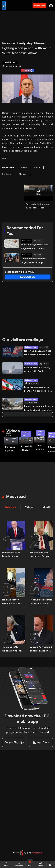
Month (47, 507)
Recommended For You (25, 231)
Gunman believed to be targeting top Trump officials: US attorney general (33, 261)
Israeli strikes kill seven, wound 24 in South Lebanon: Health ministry (38, 370)
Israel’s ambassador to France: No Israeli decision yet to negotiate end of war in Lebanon (38, 389)
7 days (29, 507)
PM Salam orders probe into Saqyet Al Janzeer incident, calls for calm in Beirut (41, 555)
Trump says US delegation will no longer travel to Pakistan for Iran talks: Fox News (12, 649)
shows (40, 864)
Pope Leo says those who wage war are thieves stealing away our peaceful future (35, 247)
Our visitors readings (23, 340)
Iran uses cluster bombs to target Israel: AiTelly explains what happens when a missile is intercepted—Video (12, 449)
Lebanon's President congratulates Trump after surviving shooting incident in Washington (41, 649)
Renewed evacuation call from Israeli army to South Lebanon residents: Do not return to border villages (38, 353)
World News (27, 241)
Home (6, 864)
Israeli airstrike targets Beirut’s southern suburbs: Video (40, 448)
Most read (16, 497)
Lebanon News (31, 347)
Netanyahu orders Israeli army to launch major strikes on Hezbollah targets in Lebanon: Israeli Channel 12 (14, 555)
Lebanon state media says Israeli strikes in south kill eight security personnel (38, 409)
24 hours (10, 507)
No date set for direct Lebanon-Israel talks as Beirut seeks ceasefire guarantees (13, 602)
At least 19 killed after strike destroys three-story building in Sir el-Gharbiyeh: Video (27, 449)
